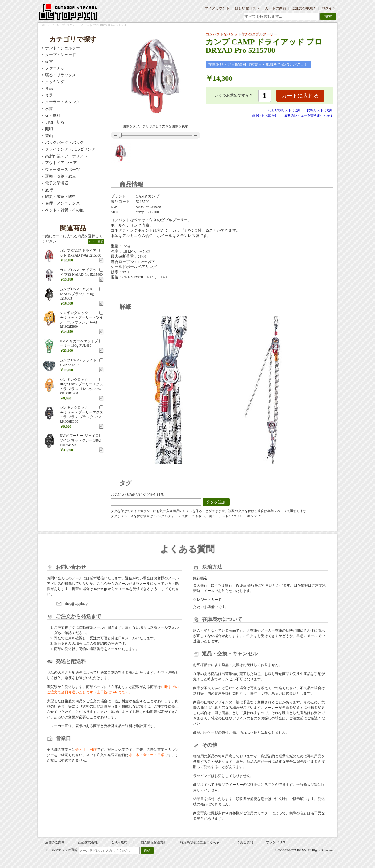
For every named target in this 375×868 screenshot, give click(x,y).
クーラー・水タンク (62, 102)
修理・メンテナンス (62, 203)
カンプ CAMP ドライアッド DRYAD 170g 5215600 (80, 253)
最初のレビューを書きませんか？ (309, 115)
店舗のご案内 (55, 842)
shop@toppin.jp (76, 603)
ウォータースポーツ (62, 169)
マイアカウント (217, 8)
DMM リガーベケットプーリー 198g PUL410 (79, 343)
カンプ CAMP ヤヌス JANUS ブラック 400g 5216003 (77, 294)
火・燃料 (53, 116)
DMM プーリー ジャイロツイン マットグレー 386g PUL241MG (80, 440)
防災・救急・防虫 (61, 196)
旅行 (49, 190)
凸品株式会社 (88, 842)
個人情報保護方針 (154, 842)
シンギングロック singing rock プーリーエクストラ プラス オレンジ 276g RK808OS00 (81, 387)
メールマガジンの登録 (61, 850)
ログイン (329, 8)
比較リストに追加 (320, 110)
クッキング (55, 82)
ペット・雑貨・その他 (64, 210)
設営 (49, 62)
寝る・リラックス (61, 75)
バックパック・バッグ (64, 142)
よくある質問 (243, 842)
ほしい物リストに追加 (285, 110)
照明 (49, 129)
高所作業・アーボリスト (66, 156)
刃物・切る (55, 122)
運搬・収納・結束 (61, 176)
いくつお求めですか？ (234, 95)
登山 (49, 136)
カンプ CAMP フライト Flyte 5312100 (78, 363)
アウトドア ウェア (61, 163)
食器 (49, 95)
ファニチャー (57, 68)
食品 (49, 89)
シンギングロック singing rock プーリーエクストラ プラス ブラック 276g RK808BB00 (81, 414)
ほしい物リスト (247, 8)
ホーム (46, 25)
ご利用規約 (119, 842)
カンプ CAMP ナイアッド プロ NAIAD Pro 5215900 (81, 272)
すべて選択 (96, 242)
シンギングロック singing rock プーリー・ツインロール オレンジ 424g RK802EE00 (81, 320)
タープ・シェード (61, 55)
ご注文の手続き (304, 8)
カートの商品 (276, 8)
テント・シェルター (62, 48)
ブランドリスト (278, 842)
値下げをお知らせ (265, 115)
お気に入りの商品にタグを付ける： (139, 495)
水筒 (49, 109)
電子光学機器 (57, 183)
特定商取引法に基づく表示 (200, 842)
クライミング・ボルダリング (70, 149)
